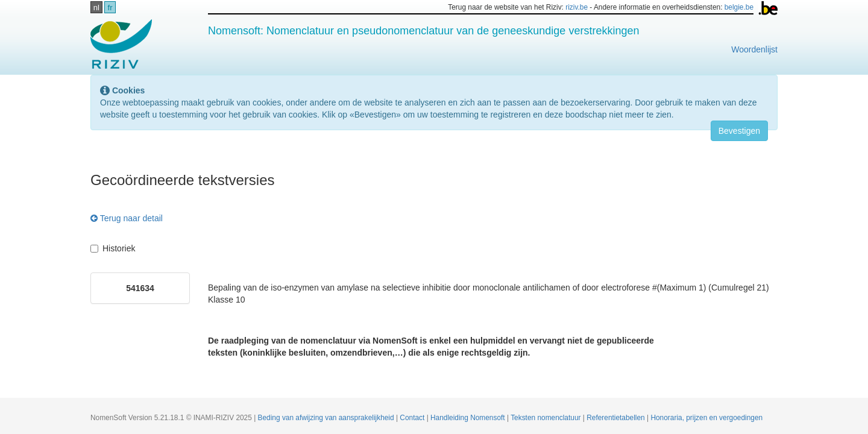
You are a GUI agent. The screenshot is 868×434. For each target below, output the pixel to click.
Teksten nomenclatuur (547, 418)
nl (96, 8)
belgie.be (739, 7)
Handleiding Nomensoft (469, 418)
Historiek (113, 248)
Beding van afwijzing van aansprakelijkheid (327, 418)
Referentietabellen (617, 418)
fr (110, 8)
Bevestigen (739, 131)
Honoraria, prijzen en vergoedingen (706, 418)
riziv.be (577, 7)
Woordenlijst (754, 49)
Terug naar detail (127, 218)
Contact (413, 418)
